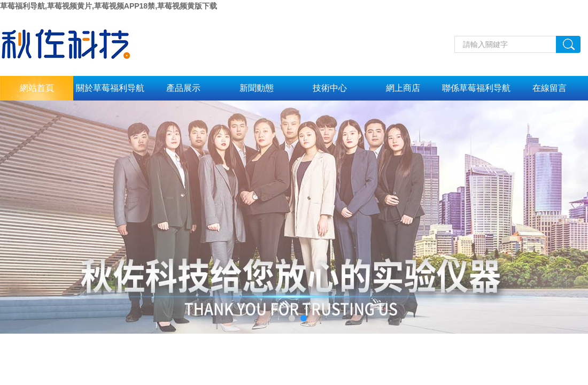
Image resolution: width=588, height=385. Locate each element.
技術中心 (330, 88)
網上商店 (403, 88)
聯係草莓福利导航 (476, 88)
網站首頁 (37, 88)
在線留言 (550, 88)
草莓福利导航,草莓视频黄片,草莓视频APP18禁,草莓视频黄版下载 (109, 6)
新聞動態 (257, 88)
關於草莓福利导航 (110, 88)
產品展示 (183, 88)
